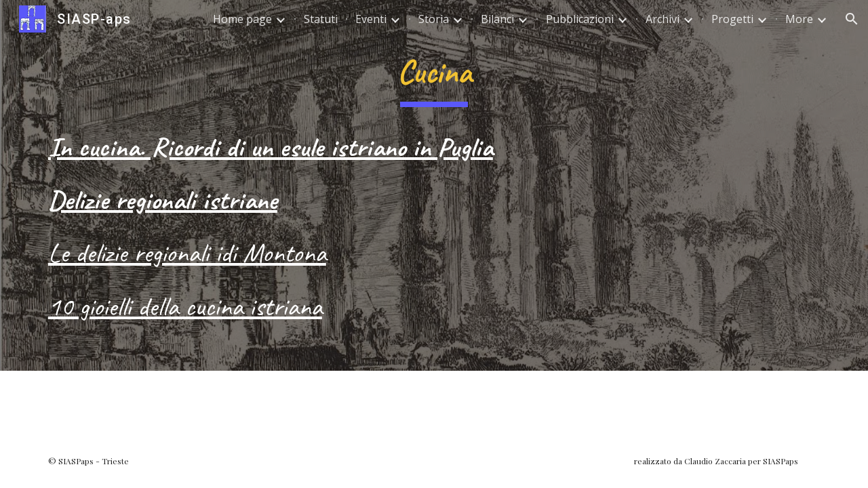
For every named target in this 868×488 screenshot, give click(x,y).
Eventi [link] (371, 19)
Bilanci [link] (497, 19)
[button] (852, 19)
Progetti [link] (732, 19)
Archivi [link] (663, 19)
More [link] (799, 19)
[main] (434, 75)
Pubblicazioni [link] (580, 19)
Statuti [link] (321, 19)
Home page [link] (242, 19)
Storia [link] (434, 19)
